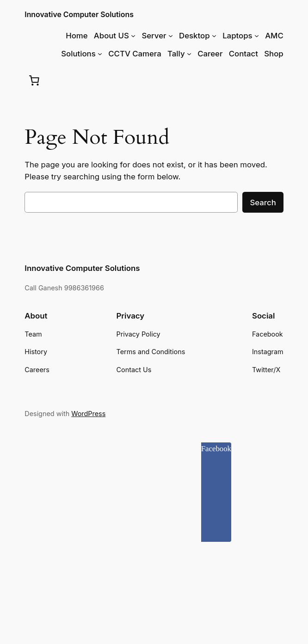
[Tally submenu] (189, 54)
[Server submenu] (171, 36)
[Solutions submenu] (100, 54)
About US (111, 36)
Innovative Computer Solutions (79, 15)
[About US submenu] (133, 36)
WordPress (88, 414)
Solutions (78, 54)
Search (263, 202)
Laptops (237, 36)
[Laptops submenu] (257, 36)
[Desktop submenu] (214, 36)
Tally (176, 54)
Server (154, 36)
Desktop (194, 36)
